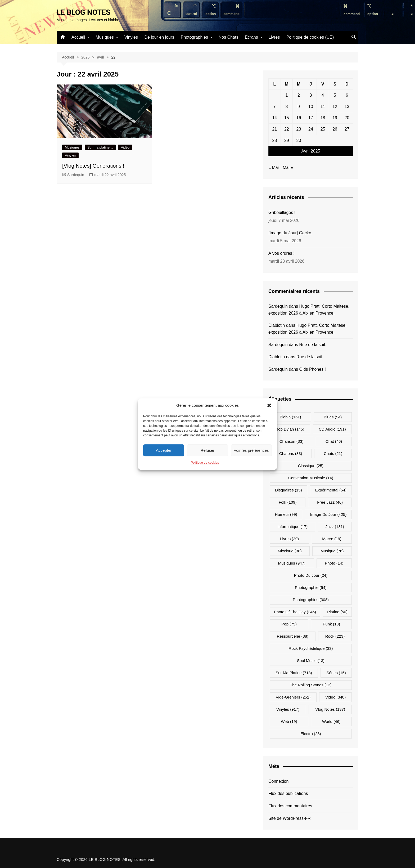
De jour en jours (159, 37)
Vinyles (131, 37)
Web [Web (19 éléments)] (289, 721)
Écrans (251, 37)
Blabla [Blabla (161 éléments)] (290, 417)
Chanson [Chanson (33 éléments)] (292, 441)
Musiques (105, 37)
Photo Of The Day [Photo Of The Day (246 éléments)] (295, 612)
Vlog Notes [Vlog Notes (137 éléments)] (330, 709)
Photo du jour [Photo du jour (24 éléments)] (311, 575)
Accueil (78, 37)
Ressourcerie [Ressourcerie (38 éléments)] (293, 636)
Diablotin (277, 325)
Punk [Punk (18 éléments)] (331, 624)
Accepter (164, 450)
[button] (269, 405)
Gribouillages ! (282, 212)
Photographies (194, 37)
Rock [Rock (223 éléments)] (335, 636)
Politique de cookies (205, 463)
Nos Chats (229, 37)
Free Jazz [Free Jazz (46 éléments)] (330, 502)
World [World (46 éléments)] (331, 721)
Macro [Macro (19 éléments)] (332, 539)
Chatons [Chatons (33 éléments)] (291, 453)
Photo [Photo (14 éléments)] (334, 563)
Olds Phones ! (313, 369)
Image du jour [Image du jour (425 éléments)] (328, 514)
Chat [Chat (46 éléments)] (334, 441)
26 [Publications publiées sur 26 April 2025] (335, 129)
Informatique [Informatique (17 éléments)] (292, 527)
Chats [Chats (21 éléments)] (333, 453)
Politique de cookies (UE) (310, 37)
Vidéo (125, 147)
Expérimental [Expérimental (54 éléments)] (331, 490)
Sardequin (73, 175)
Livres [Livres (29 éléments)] (289, 539)
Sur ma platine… (100, 147)
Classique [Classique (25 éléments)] (311, 466)
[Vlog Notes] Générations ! (93, 166)
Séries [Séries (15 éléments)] (336, 673)
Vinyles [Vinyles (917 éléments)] (288, 709)
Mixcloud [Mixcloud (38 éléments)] (290, 551)
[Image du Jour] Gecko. (290, 233)
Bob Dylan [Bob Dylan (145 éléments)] (290, 429)
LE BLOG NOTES (84, 12)
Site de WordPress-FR (290, 818)
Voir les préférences (251, 450)
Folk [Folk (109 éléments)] (288, 502)
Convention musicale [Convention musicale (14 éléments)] (311, 478)
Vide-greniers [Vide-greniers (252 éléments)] (293, 697)
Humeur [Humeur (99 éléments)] (286, 514)
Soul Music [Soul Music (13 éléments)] (311, 661)
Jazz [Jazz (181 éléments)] (335, 527)
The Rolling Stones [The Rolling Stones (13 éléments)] (311, 685)
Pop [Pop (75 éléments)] (289, 624)
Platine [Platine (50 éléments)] (337, 612)
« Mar (274, 167)
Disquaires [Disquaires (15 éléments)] (288, 490)
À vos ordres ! (281, 253)
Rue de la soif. (313, 345)
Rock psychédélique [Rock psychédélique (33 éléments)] (311, 648)
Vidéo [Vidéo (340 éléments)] (335, 697)
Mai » (288, 167)
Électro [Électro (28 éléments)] (311, 734)
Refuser (208, 450)
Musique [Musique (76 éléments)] (332, 551)
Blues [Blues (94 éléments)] (333, 417)
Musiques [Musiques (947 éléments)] (292, 563)
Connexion (279, 781)
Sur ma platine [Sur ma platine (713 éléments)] (294, 673)
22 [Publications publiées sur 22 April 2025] (287, 129)
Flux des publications (288, 793)
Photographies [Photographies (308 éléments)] (311, 600)
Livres (274, 37)
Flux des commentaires (290, 806)
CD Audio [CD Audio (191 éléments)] (332, 429)
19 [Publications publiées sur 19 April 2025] (335, 118)
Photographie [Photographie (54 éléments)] (311, 587)
